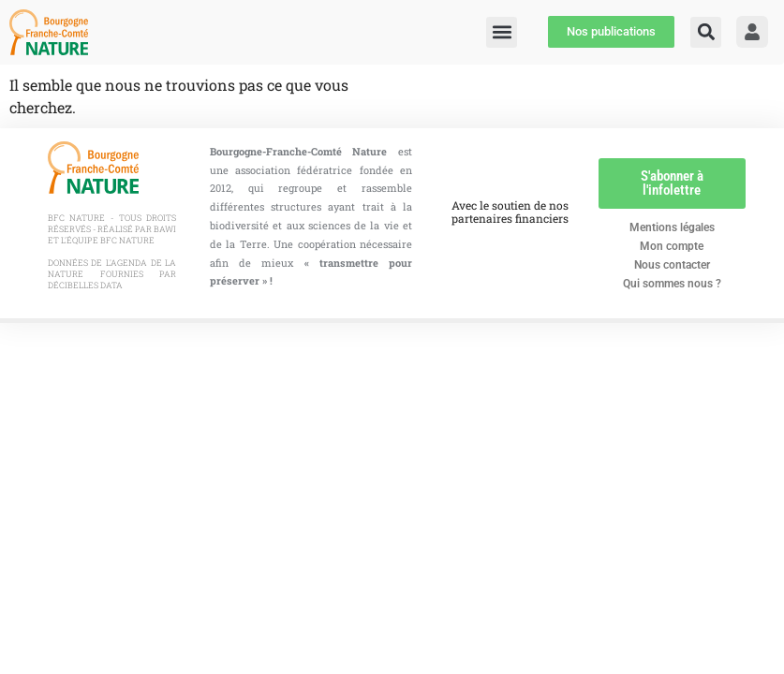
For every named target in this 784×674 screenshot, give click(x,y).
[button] (706, 32)
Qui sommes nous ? (672, 284)
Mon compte (672, 246)
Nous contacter (672, 265)
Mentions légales (672, 227)
